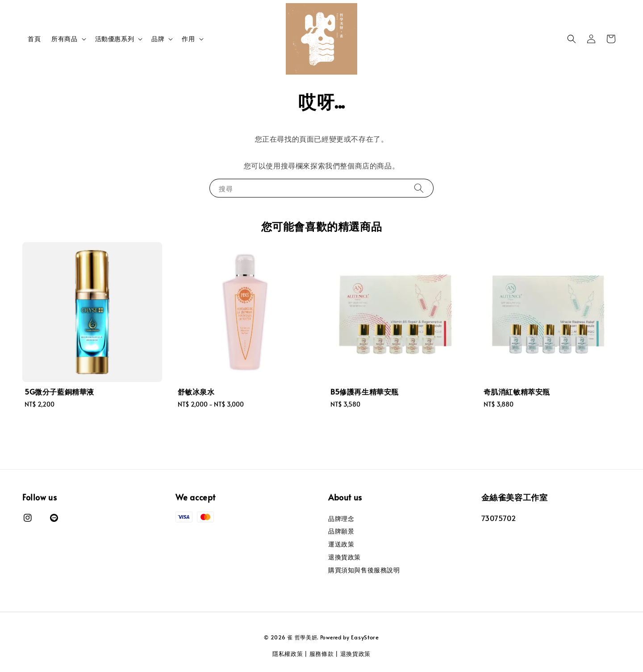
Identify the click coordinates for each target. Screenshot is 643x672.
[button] (572, 39)
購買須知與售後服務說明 (364, 570)
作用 (188, 39)
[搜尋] (419, 188)
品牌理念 (341, 519)
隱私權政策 (288, 654)
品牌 (158, 39)
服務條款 (322, 654)
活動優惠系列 (115, 39)
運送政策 (341, 544)
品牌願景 (341, 531)
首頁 (34, 39)
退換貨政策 (344, 557)
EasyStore (365, 637)
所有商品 (64, 39)
